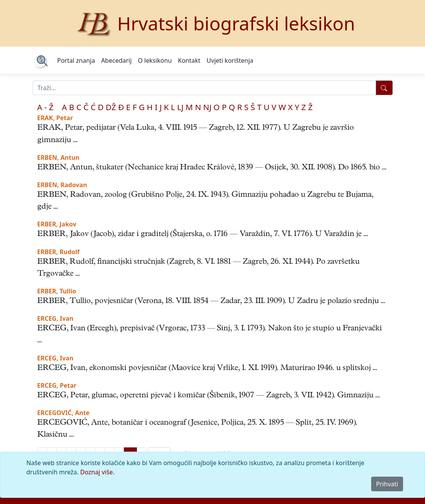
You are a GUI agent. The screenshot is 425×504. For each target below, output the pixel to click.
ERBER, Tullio (57, 291)
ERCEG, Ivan (55, 318)
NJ (207, 107)
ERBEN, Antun (58, 157)
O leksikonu (155, 60)
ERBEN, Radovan (62, 185)
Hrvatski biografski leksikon (236, 23)
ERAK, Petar (55, 118)
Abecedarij (116, 60)
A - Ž (46, 107)
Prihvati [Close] (387, 484)
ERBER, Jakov (57, 224)
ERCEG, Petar (57, 385)
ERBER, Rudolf (58, 252)
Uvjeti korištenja (230, 60)
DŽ (111, 107)
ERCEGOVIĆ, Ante (63, 413)
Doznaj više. (97, 472)
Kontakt (189, 60)
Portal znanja (76, 60)
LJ (181, 107)
